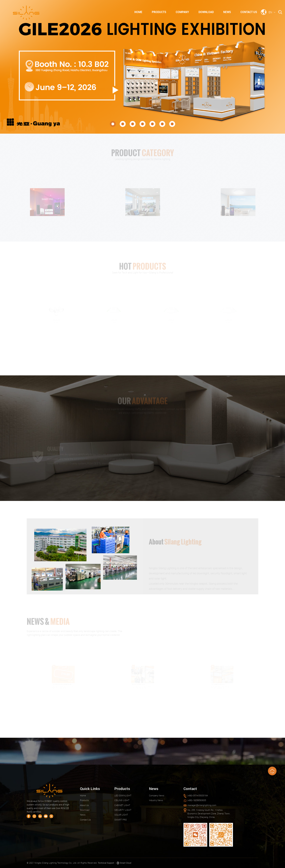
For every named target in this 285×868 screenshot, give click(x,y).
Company (182, 12)
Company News (157, 795)
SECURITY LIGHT (123, 810)
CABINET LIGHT (122, 805)
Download (206, 12)
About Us (84, 805)
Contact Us (249, 12)
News (227, 12)
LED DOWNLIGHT (123, 795)
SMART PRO (121, 820)
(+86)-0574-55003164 (198, 795)
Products (159, 12)
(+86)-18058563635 (197, 800)
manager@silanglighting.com (202, 805)
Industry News (156, 800)
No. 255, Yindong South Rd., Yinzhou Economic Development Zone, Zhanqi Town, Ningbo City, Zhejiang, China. (209, 813)
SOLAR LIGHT (121, 815)
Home (138, 12)
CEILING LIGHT (122, 800)
